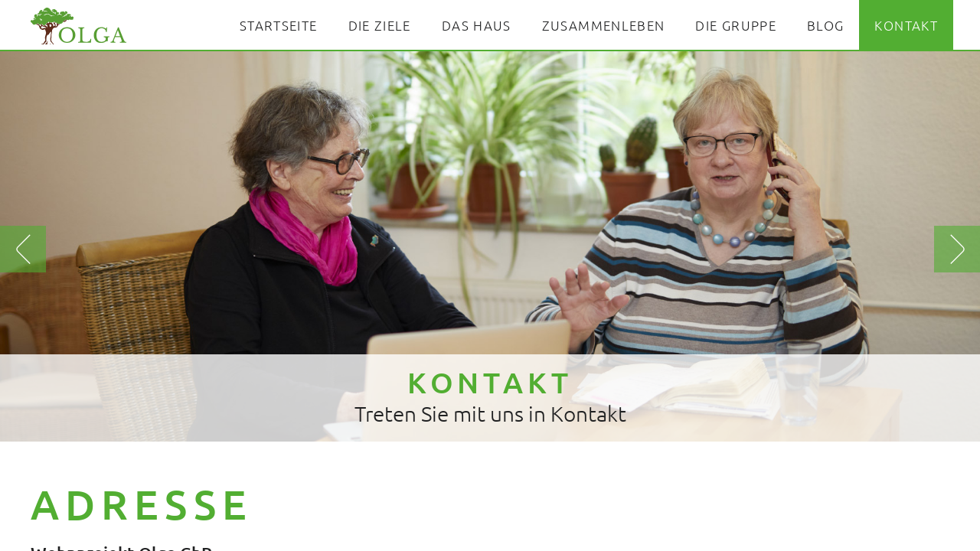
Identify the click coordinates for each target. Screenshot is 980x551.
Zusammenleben (604, 25)
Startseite (279, 25)
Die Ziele (380, 25)
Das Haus (477, 25)
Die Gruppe (736, 25)
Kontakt (906, 25)
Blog (825, 25)
